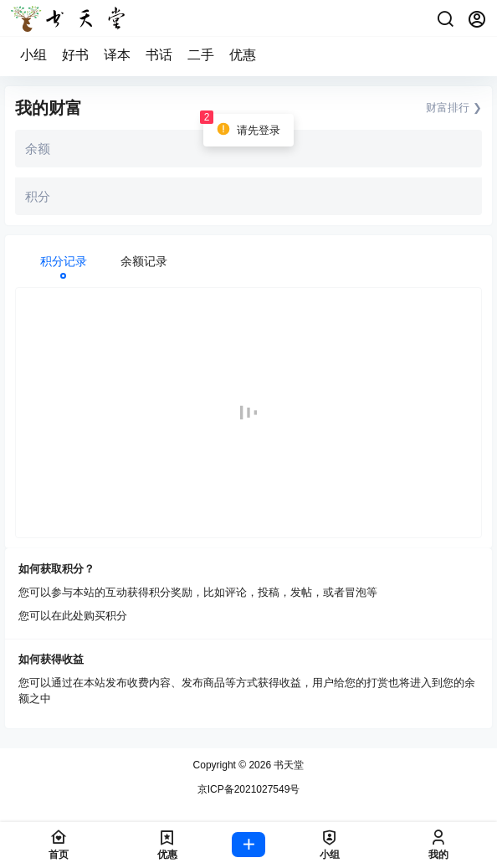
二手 (201, 55)
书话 (159, 55)
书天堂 (287, 765)
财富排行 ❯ (454, 108)
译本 (117, 55)
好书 (75, 55)
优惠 (243, 55)
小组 (33, 55)
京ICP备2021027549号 (249, 789)
